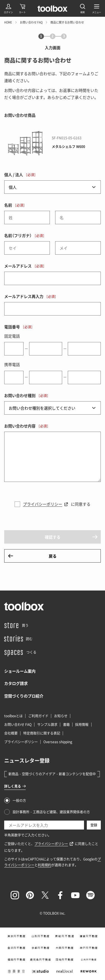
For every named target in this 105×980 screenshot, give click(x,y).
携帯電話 (12, 364)
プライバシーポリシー (43, 504)
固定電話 (12, 336)
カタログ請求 (16, 683)
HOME (8, 22)
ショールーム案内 (20, 671)
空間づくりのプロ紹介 (24, 696)
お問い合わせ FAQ (31, 22)
